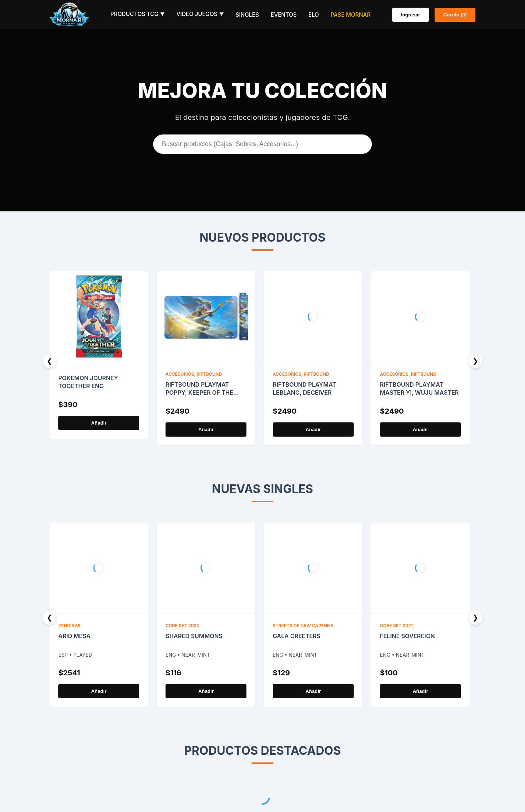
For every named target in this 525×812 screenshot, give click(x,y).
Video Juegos (200, 14)
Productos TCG (138, 14)
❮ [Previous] (50, 361)
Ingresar (411, 15)
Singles (247, 15)
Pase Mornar (351, 15)
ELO (314, 15)
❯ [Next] (475, 361)
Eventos (283, 15)
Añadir (99, 423)
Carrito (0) (455, 15)
